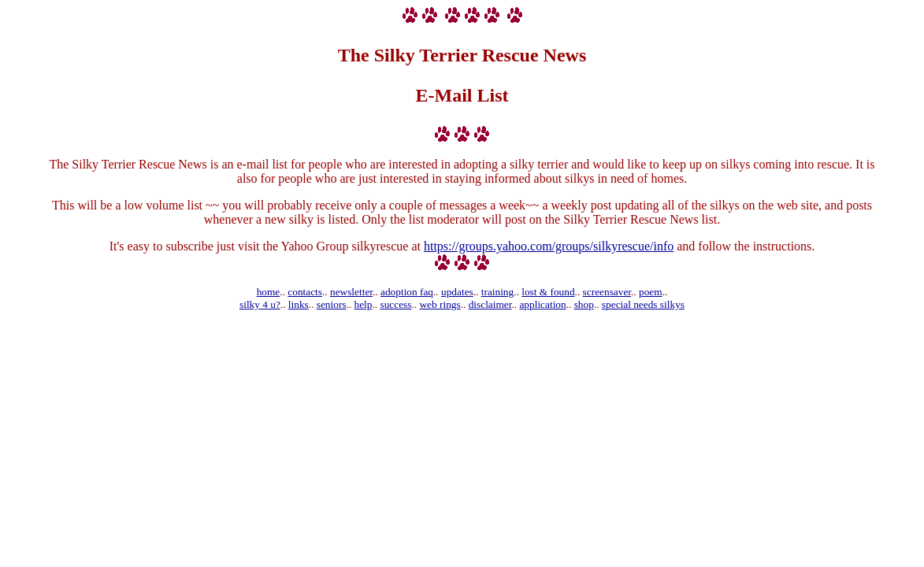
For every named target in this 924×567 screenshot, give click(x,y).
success (395, 304)
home (269, 292)
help (364, 304)
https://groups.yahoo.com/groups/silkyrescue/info (549, 246)
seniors (332, 304)
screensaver (607, 292)
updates (457, 292)
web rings (440, 304)
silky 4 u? (260, 304)
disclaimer (490, 304)
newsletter (351, 292)
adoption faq (407, 292)
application (542, 304)
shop (584, 304)
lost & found (548, 292)
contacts (305, 292)
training (497, 292)
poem (651, 292)
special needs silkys (643, 304)
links (299, 304)
